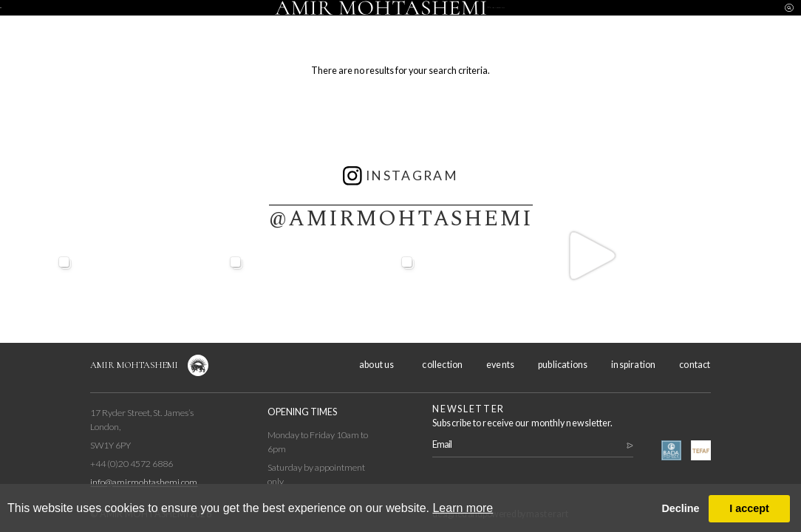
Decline (680, 508)
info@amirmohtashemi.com (144, 482)
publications (563, 365)
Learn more (463, 508)
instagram (400, 176)
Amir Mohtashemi (134, 365)
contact (698, 22)
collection (196, 22)
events (288, 22)
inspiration (605, 22)
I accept (749, 508)
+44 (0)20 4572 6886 (132, 464)
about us (102, 22)
